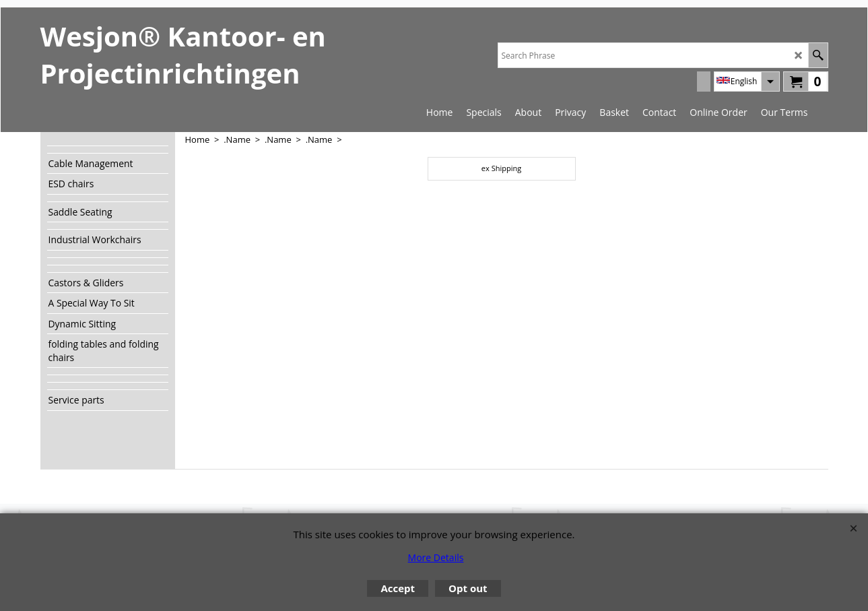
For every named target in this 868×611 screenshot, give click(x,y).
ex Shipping (501, 168)
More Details (436, 557)
